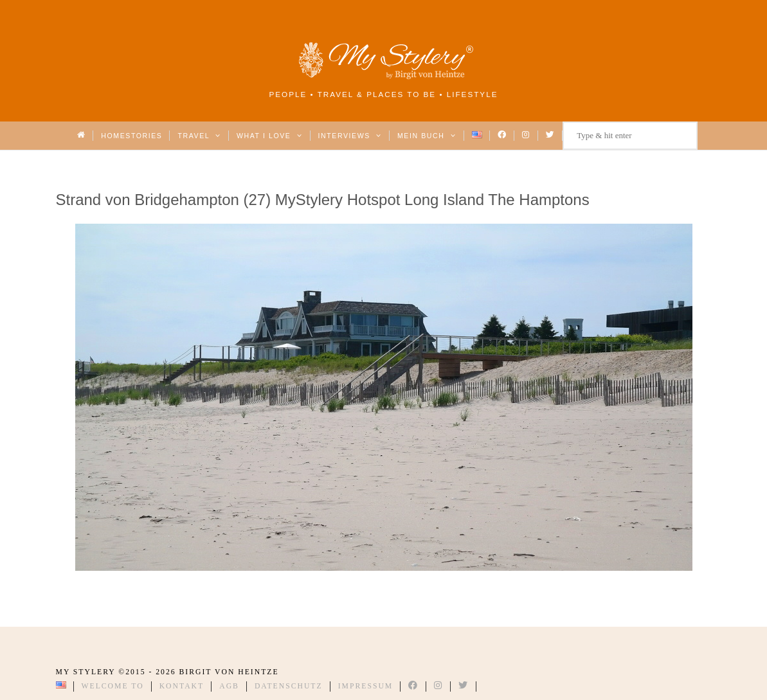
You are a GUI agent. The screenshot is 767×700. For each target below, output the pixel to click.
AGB (229, 686)
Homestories (131, 136)
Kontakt (182, 686)
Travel (199, 136)
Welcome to (113, 686)
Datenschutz (289, 686)
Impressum (366, 686)
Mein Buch (427, 136)
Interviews (350, 136)
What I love (270, 136)
